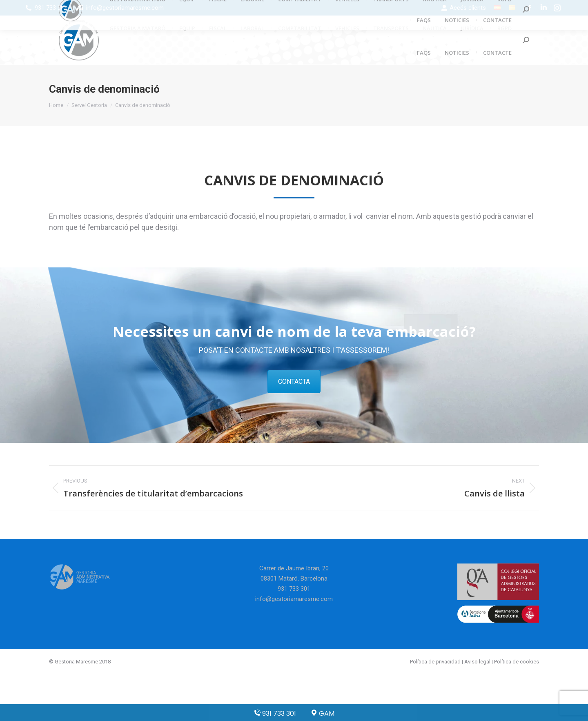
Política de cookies (517, 662)
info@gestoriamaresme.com (125, 8)
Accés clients (463, 8)
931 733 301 (51, 8)
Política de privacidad (435, 662)
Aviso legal (477, 662)
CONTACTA (294, 382)
